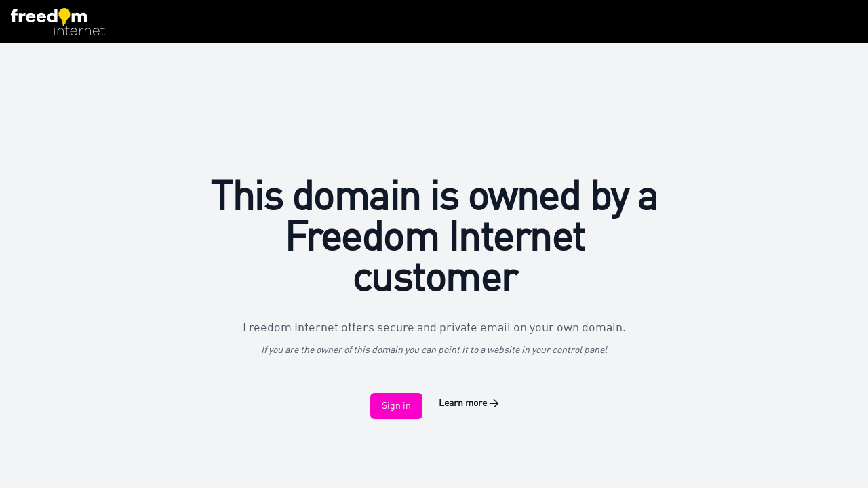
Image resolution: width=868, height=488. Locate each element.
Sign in (396, 406)
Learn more (469, 403)
